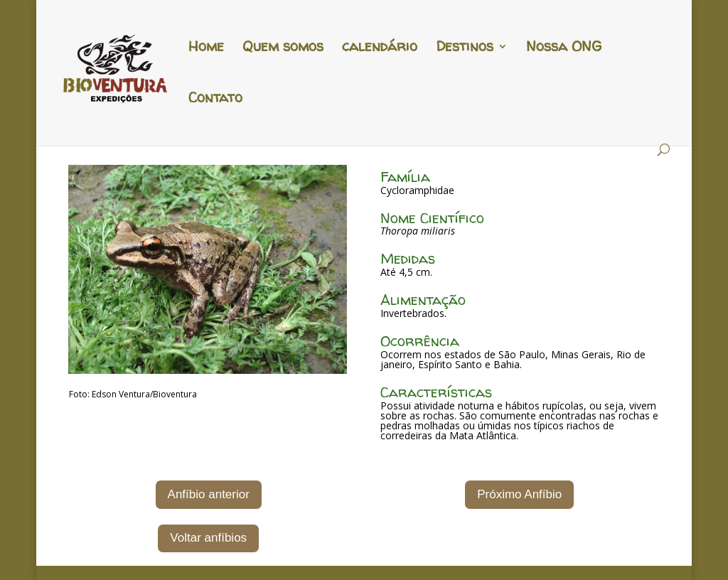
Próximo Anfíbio (519, 494)
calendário (380, 48)
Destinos (465, 48)
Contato (215, 100)
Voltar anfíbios (208, 538)
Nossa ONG (564, 48)
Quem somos (283, 48)
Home (206, 48)
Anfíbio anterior (209, 494)
